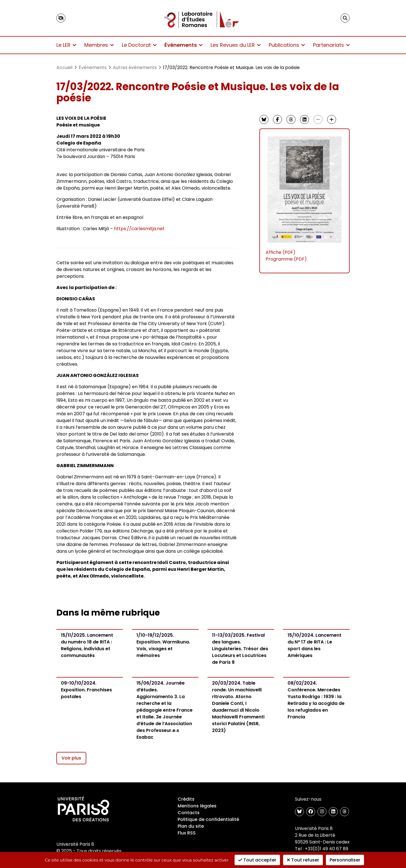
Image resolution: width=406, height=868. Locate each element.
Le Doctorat (139, 45)
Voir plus (71, 758)
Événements (183, 45)
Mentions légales (197, 806)
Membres (99, 45)
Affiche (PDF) (281, 252)
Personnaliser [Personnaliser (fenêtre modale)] (345, 860)
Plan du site (191, 826)
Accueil (64, 67)
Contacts (189, 813)
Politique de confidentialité (208, 819)
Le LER (66, 45)
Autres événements (135, 67)
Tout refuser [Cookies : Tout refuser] (303, 860)
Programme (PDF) (286, 259)
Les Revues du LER (236, 45)
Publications (287, 45)
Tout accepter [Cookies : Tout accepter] (257, 860)
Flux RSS (187, 833)
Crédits (186, 799)
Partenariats (331, 45)
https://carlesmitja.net (139, 229)
